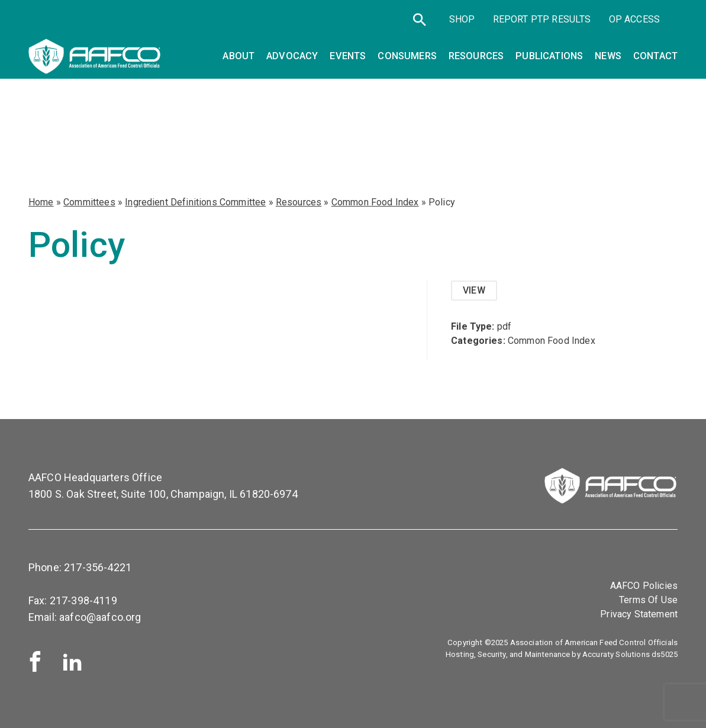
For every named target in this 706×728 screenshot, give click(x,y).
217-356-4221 (98, 567)
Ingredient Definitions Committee (195, 202)
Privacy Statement (639, 614)
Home (41, 202)
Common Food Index (375, 202)
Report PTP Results (542, 19)
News (608, 56)
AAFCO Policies (644, 586)
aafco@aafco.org (100, 617)
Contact (655, 56)
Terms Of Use (648, 600)
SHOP (462, 19)
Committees (89, 202)
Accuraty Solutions (616, 654)
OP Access (634, 19)
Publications (549, 56)
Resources (299, 202)
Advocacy (292, 56)
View (474, 290)
